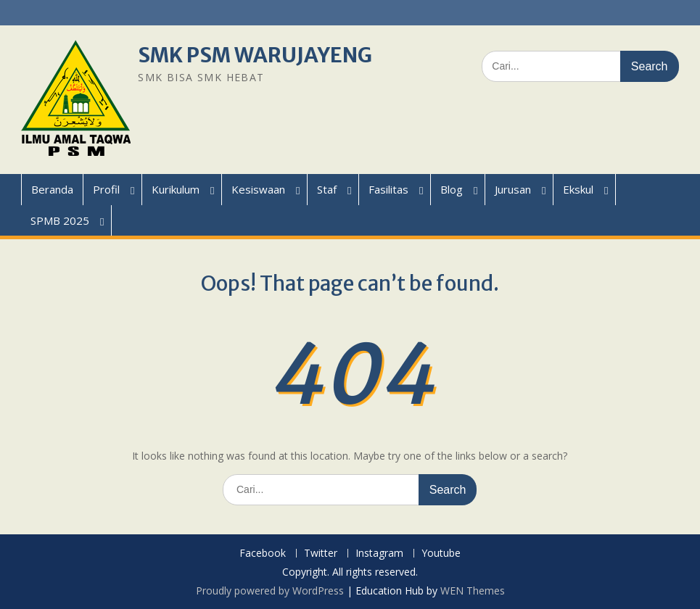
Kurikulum (176, 189)
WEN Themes (473, 591)
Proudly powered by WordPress (270, 591)
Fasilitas (388, 189)
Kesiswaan (258, 189)
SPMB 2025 (60, 220)
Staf (327, 189)
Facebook (263, 554)
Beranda (52, 189)
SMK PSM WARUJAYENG (255, 55)
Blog (452, 189)
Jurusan (513, 189)
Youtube (441, 554)
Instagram (379, 554)
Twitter (321, 554)
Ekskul (578, 189)
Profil (106, 189)
